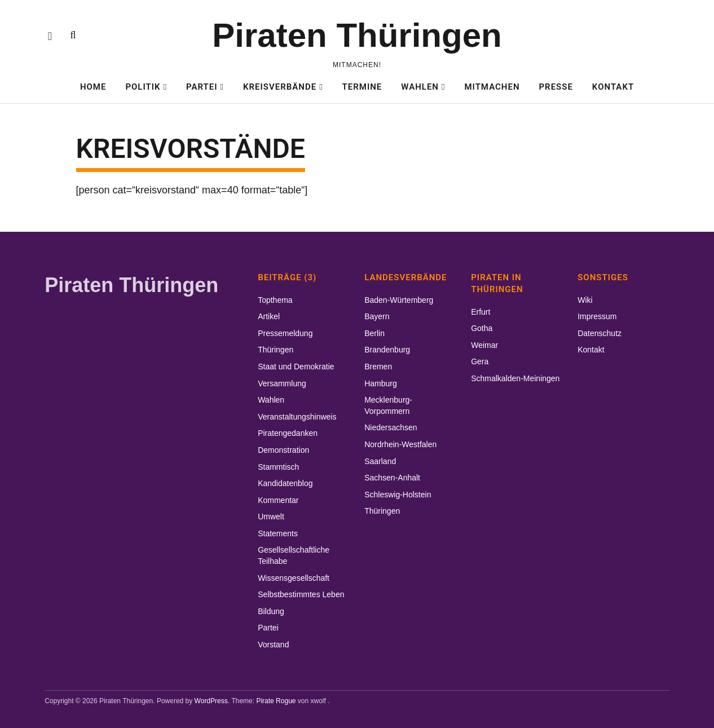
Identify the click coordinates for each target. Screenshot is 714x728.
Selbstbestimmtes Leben (301, 594)
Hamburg (381, 383)
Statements (278, 533)
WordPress (211, 701)
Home (93, 87)
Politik (143, 87)
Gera (480, 361)
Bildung (271, 611)
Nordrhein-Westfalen (400, 444)
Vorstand (273, 645)
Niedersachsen (391, 427)
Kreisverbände (280, 87)
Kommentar (278, 500)
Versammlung (282, 383)
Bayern (377, 316)
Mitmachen (492, 87)
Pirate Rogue (276, 701)
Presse (556, 87)
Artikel (269, 316)
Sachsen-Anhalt (392, 478)
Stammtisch (278, 467)
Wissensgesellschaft (294, 578)
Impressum (597, 316)
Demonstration (283, 450)
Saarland (380, 461)
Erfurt (481, 312)
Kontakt (613, 87)
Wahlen (420, 87)
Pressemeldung (285, 333)
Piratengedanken (288, 433)
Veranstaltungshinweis (297, 417)
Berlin (374, 333)
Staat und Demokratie (296, 367)
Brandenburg (387, 350)
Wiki (585, 300)
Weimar (484, 345)
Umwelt (271, 517)
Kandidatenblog (285, 483)
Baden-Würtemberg (399, 300)
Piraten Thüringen (357, 35)
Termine (362, 87)
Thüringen (276, 350)
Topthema (275, 300)
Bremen (378, 367)
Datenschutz (600, 333)
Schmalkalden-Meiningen (515, 378)
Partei (202, 87)
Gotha (482, 328)
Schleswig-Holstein (398, 495)
